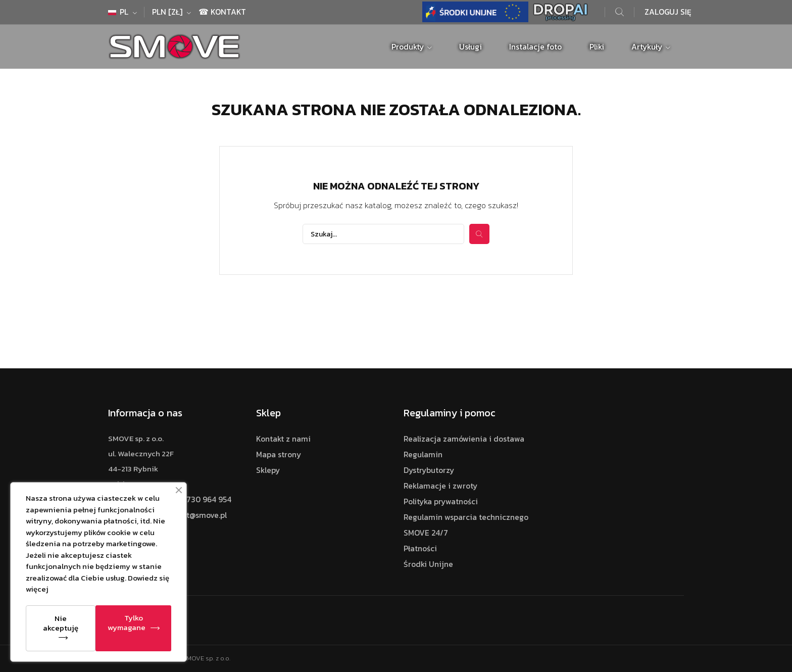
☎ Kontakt (222, 12)
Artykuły (648, 47)
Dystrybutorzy (429, 470)
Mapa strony (279, 454)
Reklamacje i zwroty (440, 486)
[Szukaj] (383, 234)
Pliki (597, 47)
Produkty (409, 47)
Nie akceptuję (61, 623)
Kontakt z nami (283, 439)
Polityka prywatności (441, 501)
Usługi (471, 47)
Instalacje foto (535, 47)
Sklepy (268, 470)
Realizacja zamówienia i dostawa (464, 439)
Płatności (420, 548)
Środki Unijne (428, 564)
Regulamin (423, 454)
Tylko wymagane (127, 622)
